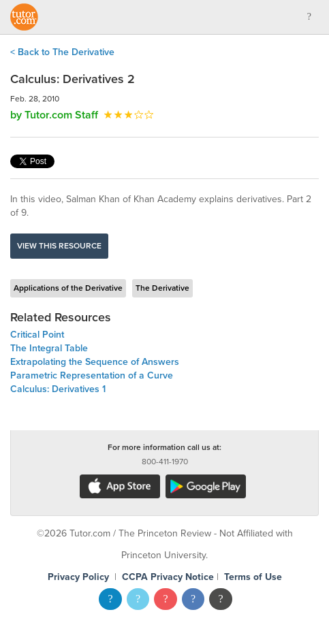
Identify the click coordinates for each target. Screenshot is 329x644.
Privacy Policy (78, 577)
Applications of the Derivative (68, 288)
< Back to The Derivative (62, 52)
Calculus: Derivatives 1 (58, 389)
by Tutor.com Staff (54, 115)
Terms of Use (253, 577)
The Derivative (162, 288)
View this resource (59, 246)
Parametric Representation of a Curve (92, 375)
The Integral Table (49, 348)
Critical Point (37, 335)
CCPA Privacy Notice (168, 577)
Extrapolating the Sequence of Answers (95, 362)
